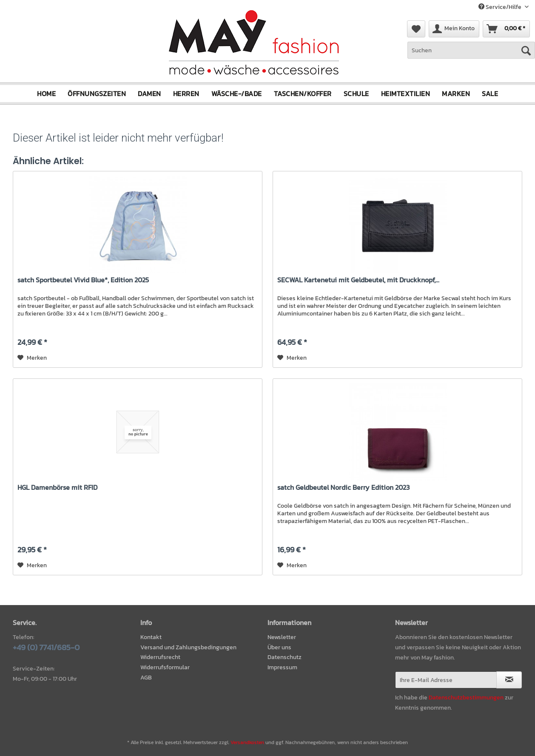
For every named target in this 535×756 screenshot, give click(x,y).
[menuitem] (471, 55)
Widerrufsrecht (160, 657)
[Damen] (149, 94)
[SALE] (490, 94)
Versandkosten (247, 742)
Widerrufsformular (165, 667)
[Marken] (456, 94)
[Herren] (186, 94)
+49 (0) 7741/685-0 (46, 647)
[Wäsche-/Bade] (237, 94)
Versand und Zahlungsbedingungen (188, 647)
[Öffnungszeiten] (97, 94)
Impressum (282, 667)
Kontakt (151, 637)
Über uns (279, 647)
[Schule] (356, 94)
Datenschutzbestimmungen (466, 698)
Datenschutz (285, 657)
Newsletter (282, 637)
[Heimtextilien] (406, 94)
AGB (146, 678)
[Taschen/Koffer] (303, 94)
